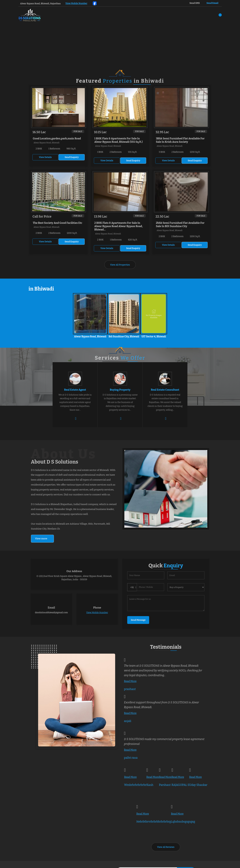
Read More (130, 681)
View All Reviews (166, 847)
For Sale (78, 131)
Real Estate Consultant (165, 390)
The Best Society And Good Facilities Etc (58, 223)
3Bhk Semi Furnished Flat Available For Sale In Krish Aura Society (180, 140)
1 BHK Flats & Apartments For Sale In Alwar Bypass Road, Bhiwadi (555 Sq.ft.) (118, 140)
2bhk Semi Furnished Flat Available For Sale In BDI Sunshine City (180, 224)
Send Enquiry (72, 157)
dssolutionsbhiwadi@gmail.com (51, 613)
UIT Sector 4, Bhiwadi (154, 337)
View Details (45, 157)
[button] (76, 4)
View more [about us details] (41, 539)
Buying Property (120, 390)
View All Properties (120, 265)
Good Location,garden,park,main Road (57, 138)
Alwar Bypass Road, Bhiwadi (90, 337)
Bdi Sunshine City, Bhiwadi (124, 337)
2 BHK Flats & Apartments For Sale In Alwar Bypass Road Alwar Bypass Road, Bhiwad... (118, 226)
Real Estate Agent (75, 390)
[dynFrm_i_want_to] (186, 587)
